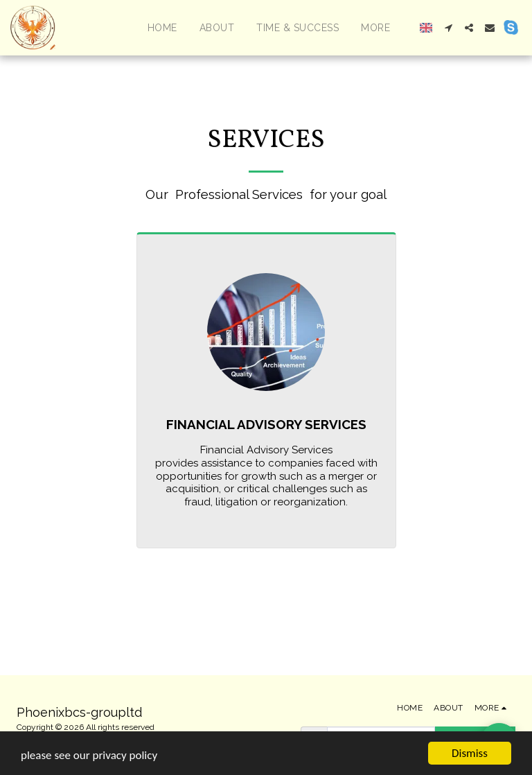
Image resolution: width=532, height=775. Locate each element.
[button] (448, 28)
